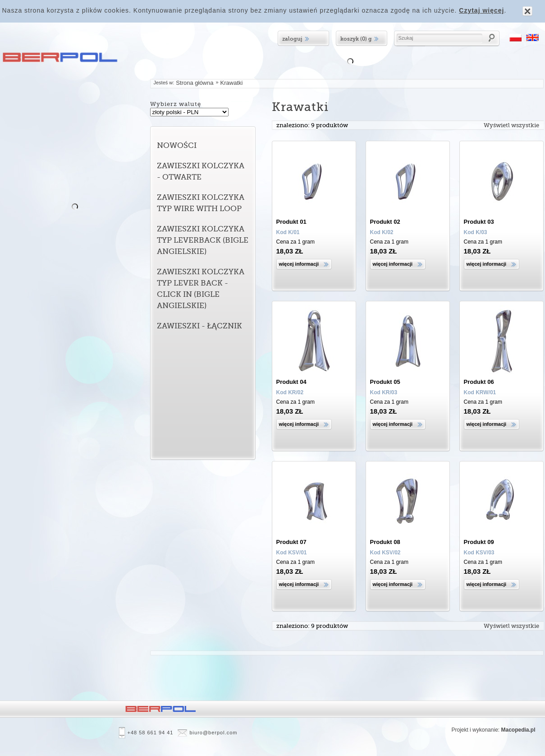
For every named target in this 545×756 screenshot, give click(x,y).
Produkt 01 (291, 222)
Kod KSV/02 (385, 553)
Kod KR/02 (290, 392)
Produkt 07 (291, 542)
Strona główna (195, 83)
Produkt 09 (479, 542)
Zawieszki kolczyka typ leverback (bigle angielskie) (203, 240)
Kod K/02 (382, 232)
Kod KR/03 (384, 392)
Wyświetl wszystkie (511, 125)
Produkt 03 (479, 222)
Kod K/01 (288, 232)
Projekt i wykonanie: (493, 730)
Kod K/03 (476, 232)
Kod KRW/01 (480, 392)
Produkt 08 (385, 542)
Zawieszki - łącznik (199, 326)
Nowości (177, 145)
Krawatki (232, 83)
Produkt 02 (385, 222)
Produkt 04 (291, 382)
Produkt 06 (479, 382)
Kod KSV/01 (292, 553)
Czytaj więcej (481, 10)
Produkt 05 (385, 382)
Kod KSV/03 (479, 553)
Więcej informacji (299, 264)
